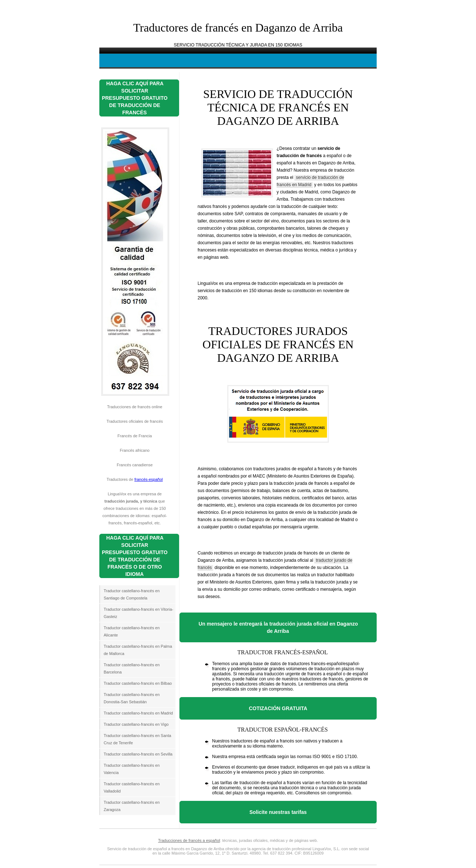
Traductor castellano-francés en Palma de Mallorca (138, 650)
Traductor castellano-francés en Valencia (132, 769)
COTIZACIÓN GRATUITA (278, 708)
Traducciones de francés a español (189, 840)
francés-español (149, 479)
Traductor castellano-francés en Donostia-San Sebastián (132, 698)
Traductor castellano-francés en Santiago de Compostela (132, 594)
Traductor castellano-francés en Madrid (138, 713)
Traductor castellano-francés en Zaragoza (132, 806)
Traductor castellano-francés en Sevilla (138, 754)
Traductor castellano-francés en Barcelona (132, 668)
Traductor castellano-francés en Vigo (136, 724)
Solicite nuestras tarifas (278, 812)
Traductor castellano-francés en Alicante (132, 631)
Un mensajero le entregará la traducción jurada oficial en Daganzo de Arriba (278, 627)
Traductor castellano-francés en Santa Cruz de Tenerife (137, 739)
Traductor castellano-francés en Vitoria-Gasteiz (138, 613)
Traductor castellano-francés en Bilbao (138, 683)
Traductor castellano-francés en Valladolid (132, 787)
